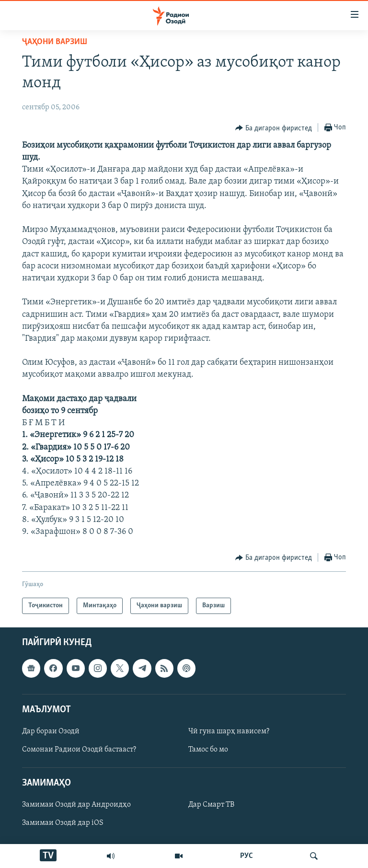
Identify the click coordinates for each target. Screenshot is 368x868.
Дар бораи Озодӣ (51, 731)
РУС (247, 856)
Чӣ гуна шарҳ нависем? (229, 731)
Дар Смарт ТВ (211, 805)
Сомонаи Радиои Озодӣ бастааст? (79, 750)
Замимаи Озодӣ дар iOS (63, 823)
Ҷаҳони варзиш (55, 42)
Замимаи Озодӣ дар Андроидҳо (76, 805)
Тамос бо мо (208, 750)
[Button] (274, 128)
